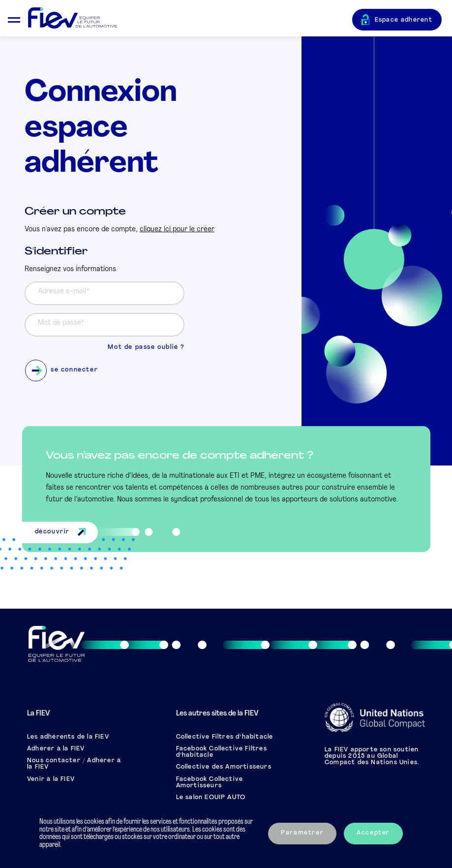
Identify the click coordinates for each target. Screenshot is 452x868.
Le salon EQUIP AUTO (211, 798)
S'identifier (56, 252)
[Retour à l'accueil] (190, 18)
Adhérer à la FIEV (56, 749)
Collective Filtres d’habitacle (225, 737)
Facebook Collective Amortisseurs (210, 783)
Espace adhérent (404, 20)
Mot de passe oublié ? (146, 347)
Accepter (373, 833)
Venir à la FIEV (51, 779)
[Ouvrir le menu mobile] (14, 18)
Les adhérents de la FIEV (68, 737)
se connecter (61, 371)
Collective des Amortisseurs (224, 767)
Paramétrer (302, 833)
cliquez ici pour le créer (177, 230)
